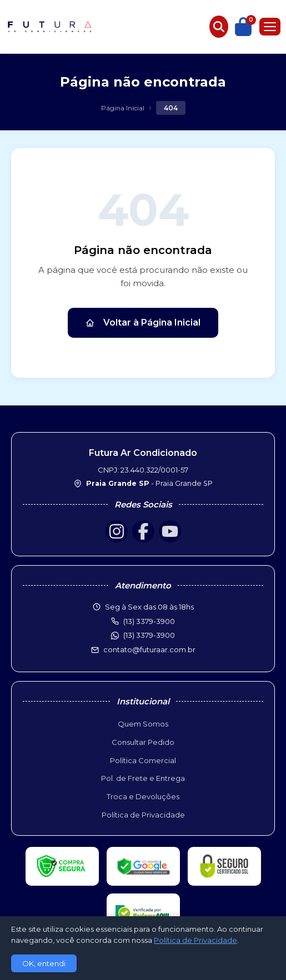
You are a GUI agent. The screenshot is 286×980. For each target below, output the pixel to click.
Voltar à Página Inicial (143, 323)
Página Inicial (123, 108)
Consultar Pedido (143, 742)
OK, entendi (44, 963)
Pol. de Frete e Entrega (143, 778)
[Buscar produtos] (219, 27)
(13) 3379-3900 (149, 635)
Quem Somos (143, 724)
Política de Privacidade (143, 815)
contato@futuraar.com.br (149, 649)
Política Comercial (143, 760)
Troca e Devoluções (143, 796)
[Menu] (270, 27)
